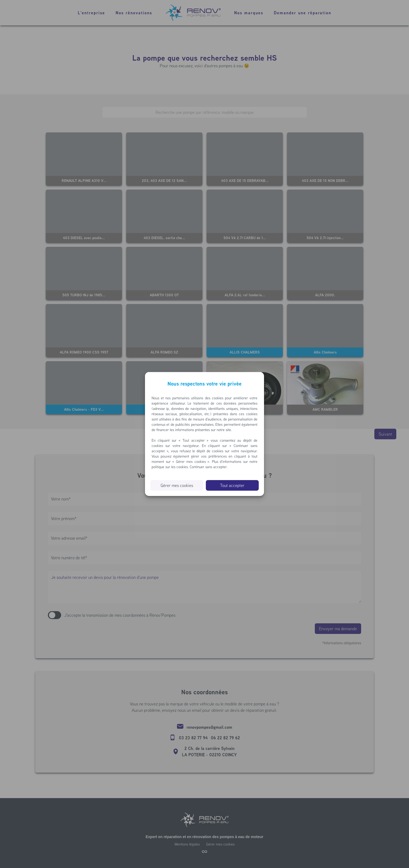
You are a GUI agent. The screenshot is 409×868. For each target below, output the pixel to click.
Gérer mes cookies (177, 485)
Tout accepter (232, 485)
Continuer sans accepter (208, 467)
